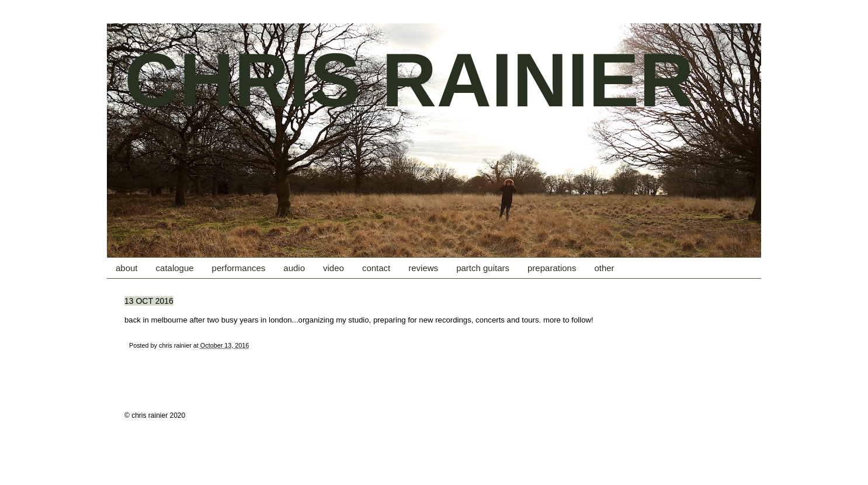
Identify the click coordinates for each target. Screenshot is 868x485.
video (334, 268)
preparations (552, 268)
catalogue (175, 268)
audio (294, 268)
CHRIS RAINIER (409, 80)
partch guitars (483, 268)
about (127, 268)
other (604, 268)
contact (376, 268)
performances (239, 268)
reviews (423, 268)
